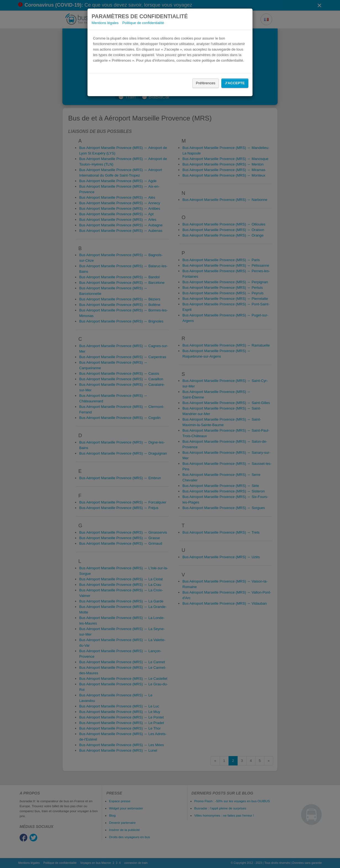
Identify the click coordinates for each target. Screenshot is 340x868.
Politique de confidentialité (143, 23)
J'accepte (235, 83)
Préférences (206, 83)
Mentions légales (105, 23)
